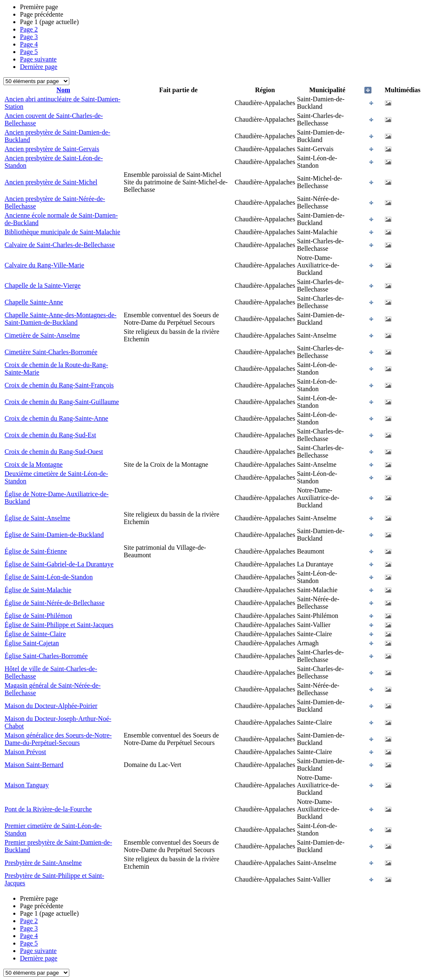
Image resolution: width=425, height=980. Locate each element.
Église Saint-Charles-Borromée (46, 656)
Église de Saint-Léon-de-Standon (49, 577)
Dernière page (39, 67)
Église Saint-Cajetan (32, 643)
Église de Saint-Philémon (38, 616)
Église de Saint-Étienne (36, 551)
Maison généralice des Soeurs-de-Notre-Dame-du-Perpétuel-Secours (58, 739)
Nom (63, 90)
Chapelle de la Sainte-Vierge (43, 285)
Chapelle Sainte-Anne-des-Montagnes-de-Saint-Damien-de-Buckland (61, 319)
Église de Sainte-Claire (35, 634)
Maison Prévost (25, 752)
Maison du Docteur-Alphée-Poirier (51, 706)
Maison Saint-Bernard (34, 765)
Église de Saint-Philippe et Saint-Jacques (59, 625)
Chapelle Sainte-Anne (34, 302)
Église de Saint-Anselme (37, 518)
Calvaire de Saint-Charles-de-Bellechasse (60, 245)
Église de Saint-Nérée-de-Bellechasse (55, 603)
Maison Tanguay (27, 785)
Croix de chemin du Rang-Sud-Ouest (54, 452)
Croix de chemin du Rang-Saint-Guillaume (62, 402)
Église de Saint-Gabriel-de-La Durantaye (59, 564)
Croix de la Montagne (34, 464)
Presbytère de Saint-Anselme (43, 863)
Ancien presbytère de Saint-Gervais (52, 149)
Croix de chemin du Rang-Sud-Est (50, 435)
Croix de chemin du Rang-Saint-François (59, 385)
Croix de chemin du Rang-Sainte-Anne (56, 418)
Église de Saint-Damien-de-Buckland (54, 535)
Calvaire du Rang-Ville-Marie (44, 265)
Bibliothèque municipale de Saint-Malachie (62, 232)
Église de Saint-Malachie (38, 590)
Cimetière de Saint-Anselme (42, 335)
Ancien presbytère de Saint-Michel (51, 182)
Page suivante (38, 59)
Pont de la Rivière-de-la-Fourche (48, 809)
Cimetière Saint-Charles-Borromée (51, 352)
